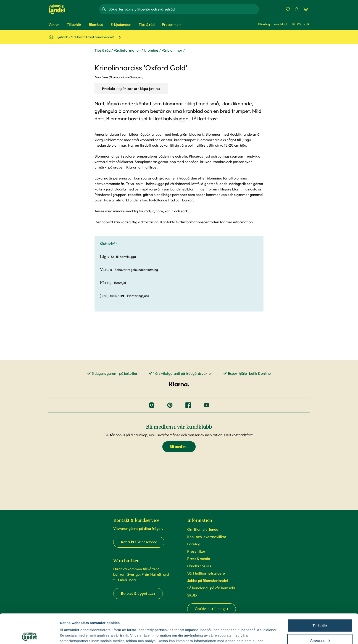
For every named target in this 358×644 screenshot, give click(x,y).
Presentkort (197, 551)
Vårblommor (172, 50)
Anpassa (320, 611)
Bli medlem (179, 447)
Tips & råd (103, 50)
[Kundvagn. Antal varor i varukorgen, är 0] (305, 9)
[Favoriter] (288, 9)
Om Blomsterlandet (203, 529)
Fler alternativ (71, 635)
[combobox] (183, 9)
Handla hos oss (199, 566)
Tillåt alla (320, 596)
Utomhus (151, 50)
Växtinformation (127, 50)
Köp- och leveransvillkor (207, 537)
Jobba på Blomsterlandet (208, 581)
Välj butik (301, 24)
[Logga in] (297, 9)
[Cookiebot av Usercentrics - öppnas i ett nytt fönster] (30, 635)
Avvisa (320, 626)
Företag (264, 24)
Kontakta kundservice (139, 542)
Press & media (199, 559)
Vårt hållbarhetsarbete (206, 573)
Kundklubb (281, 24)
